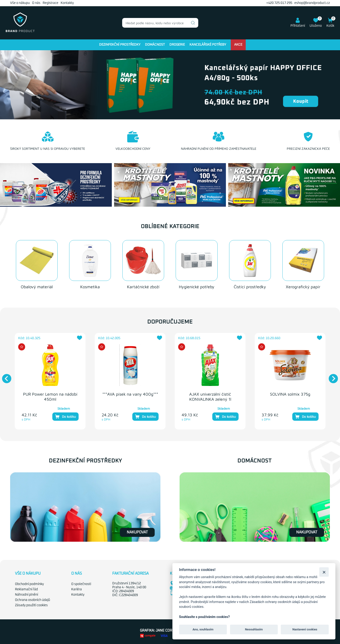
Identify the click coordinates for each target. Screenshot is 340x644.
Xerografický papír (303, 286)
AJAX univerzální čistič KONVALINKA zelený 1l (210, 396)
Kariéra (77, 589)
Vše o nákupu (20, 3)
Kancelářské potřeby (208, 45)
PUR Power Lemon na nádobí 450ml (50, 396)
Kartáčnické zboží (143, 286)
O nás (36, 3)
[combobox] (160, 23)
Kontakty (67, 3)
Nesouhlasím (254, 629)
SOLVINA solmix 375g (290, 393)
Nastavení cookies (305, 629)
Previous (4, 376)
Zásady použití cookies (31, 604)
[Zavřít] (324, 572)
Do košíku (65, 416)
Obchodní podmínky (29, 583)
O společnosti (81, 583)
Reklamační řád (26, 589)
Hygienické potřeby (197, 286)
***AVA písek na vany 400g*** (130, 393)
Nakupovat (137, 532)
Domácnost (155, 45)
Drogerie (177, 45)
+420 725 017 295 (279, 3)
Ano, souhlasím (203, 629)
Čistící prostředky (250, 286)
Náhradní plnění (27, 594)
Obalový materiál (37, 286)
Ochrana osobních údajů (33, 599)
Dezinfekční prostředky (120, 45)
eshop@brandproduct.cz (312, 3)
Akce (238, 45)
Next (331, 376)
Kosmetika (90, 286)
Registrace (50, 3)
